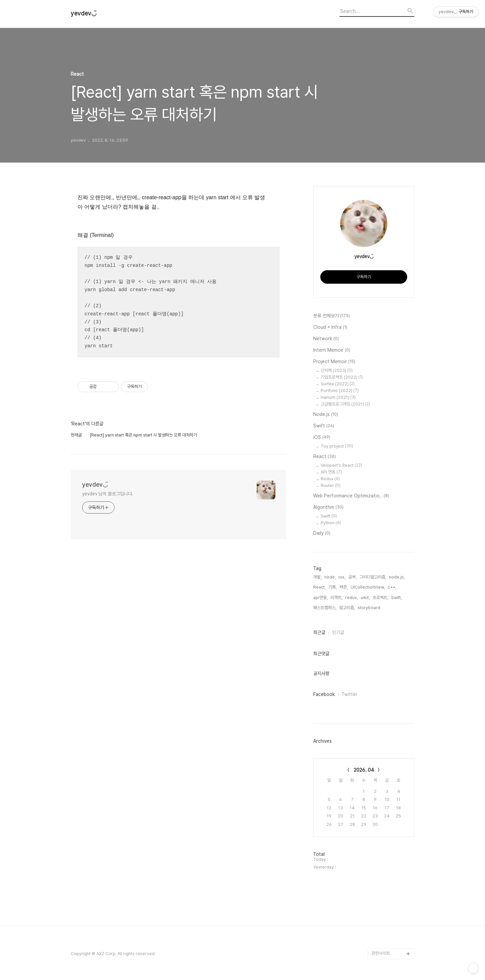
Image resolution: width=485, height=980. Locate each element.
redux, (352, 598)
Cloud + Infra (330, 327)
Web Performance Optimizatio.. (351, 496)
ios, (342, 577)
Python (331, 523)
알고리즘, (347, 608)
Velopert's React (341, 465)
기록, (333, 587)
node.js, (397, 577)
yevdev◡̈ (84, 13)
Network (326, 339)
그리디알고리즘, (373, 577)
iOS (322, 438)
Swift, (396, 598)
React (325, 457)
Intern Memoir (332, 350)
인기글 (338, 632)
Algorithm (328, 508)
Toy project (337, 446)
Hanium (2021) (338, 397)
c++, (392, 587)
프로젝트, (380, 598)
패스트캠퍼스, (325, 608)
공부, (352, 577)
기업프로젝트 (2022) (342, 377)
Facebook (324, 694)
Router (331, 485)
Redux (330, 479)
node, (330, 577)
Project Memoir (334, 362)
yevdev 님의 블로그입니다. (108, 494)
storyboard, (369, 608)
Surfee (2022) (338, 384)
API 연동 (331, 472)
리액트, (336, 598)
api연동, (320, 598)
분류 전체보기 (332, 316)
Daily (322, 533)
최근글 (319, 632)
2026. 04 (364, 770)
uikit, (365, 598)
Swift (324, 426)
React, (319, 587)
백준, (344, 587)
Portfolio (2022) (340, 391)
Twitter (349, 694)
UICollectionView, (368, 587)
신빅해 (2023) (337, 370)
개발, (317, 577)
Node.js (326, 415)
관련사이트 (381, 953)
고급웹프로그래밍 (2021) (345, 404)
